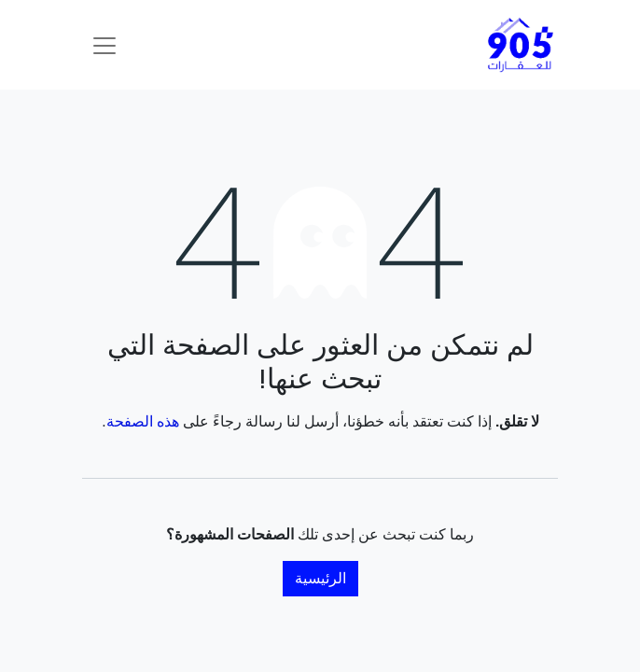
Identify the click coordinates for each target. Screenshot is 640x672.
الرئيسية (320, 578)
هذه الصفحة (143, 421)
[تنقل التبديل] (104, 45)
